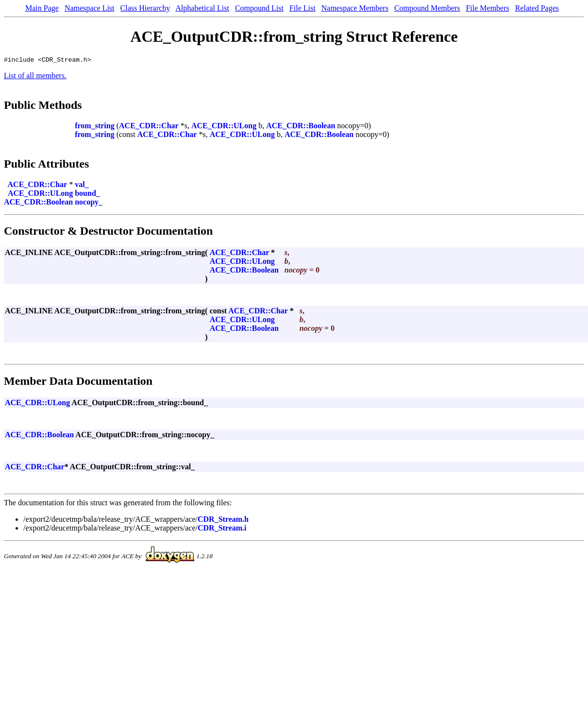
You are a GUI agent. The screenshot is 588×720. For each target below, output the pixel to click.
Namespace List (90, 8)
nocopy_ (89, 203)
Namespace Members (355, 8)
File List (302, 8)
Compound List (259, 8)
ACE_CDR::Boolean (301, 127)
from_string (94, 127)
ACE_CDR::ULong (224, 127)
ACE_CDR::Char (149, 127)
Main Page (42, 8)
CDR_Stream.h (223, 521)
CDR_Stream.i (222, 529)
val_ (82, 186)
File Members (487, 8)
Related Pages (537, 8)
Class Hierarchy (145, 8)
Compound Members (427, 8)
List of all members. (35, 77)
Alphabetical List (202, 8)
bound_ (87, 195)
